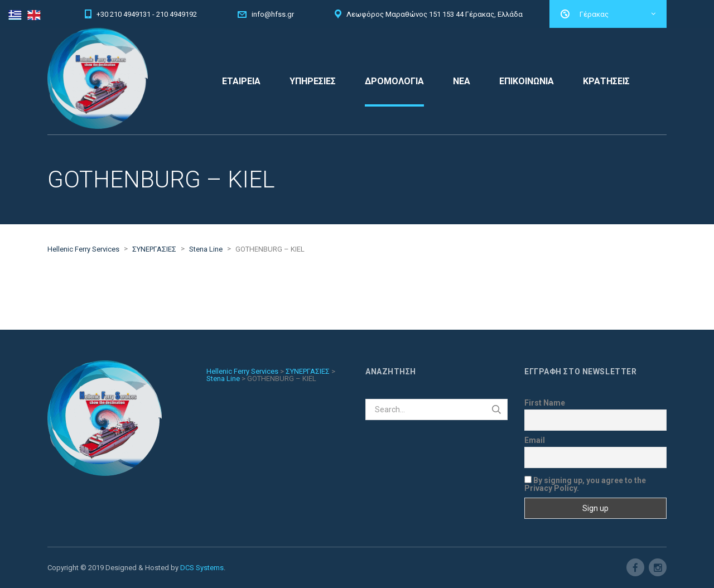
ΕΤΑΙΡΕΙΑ (241, 81)
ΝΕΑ (462, 81)
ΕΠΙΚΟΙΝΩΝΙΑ (527, 81)
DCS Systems (202, 568)
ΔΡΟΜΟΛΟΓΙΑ (394, 81)
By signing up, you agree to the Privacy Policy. (585, 484)
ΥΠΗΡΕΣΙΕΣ (313, 81)
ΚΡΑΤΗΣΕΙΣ (606, 81)
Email (535, 440)
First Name (545, 403)
